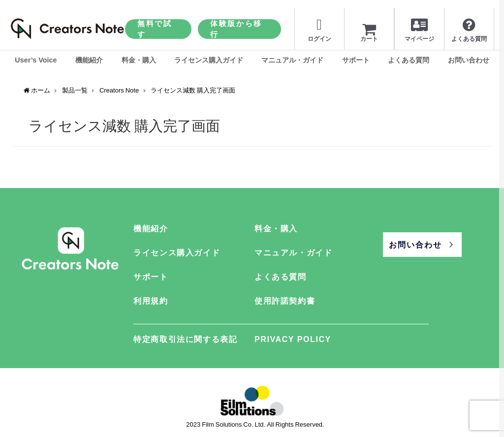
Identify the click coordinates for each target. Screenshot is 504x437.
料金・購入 (139, 60)
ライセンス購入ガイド (209, 60)
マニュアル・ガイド (292, 60)
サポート (356, 60)
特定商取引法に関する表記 (185, 339)
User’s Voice (36, 60)
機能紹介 (89, 60)
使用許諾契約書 (285, 301)
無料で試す (155, 29)
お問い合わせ (469, 60)
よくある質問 (409, 60)
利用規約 (151, 301)
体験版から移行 (236, 29)
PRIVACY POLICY (293, 339)
